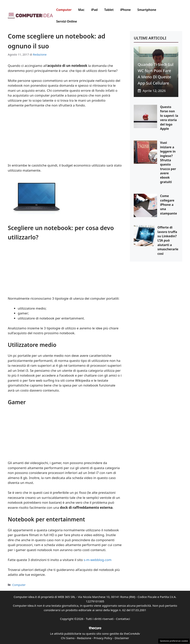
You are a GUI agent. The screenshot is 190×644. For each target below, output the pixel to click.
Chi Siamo (68, 638)
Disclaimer (122, 638)
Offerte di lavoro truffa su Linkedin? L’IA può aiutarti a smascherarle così (168, 240)
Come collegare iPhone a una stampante (168, 205)
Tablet (109, 10)
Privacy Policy (103, 638)
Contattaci (123, 619)
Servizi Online (67, 21)
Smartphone (147, 10)
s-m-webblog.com (98, 560)
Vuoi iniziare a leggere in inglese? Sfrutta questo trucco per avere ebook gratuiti (168, 162)
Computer (64, 10)
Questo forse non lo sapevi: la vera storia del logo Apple (169, 118)
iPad (94, 10)
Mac (81, 10)
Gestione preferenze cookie (174, 641)
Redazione (84, 638)
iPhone (125, 10)
